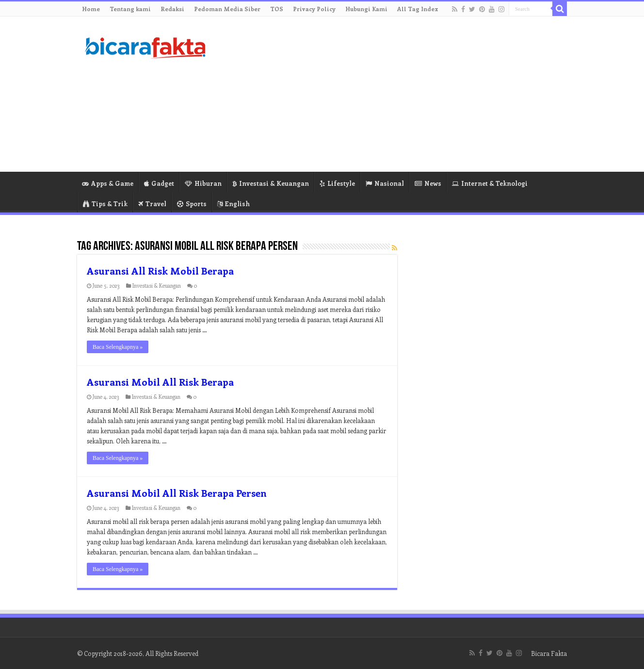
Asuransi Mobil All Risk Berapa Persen (177, 493)
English (233, 204)
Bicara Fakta (549, 653)
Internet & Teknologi (490, 183)
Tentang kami (130, 9)
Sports (192, 204)
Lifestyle (337, 183)
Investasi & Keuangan (271, 183)
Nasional (385, 183)
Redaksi (172, 9)
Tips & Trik (105, 204)
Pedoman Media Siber (227, 9)
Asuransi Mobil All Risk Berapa (160, 382)
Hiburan (203, 183)
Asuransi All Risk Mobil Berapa (160, 270)
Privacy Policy (314, 9)
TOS (277, 9)
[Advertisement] (383, 94)
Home (91, 9)
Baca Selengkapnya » (118, 347)
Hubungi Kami (366, 9)
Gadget (159, 183)
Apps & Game (108, 183)
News (428, 183)
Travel (152, 204)
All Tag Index (418, 9)
